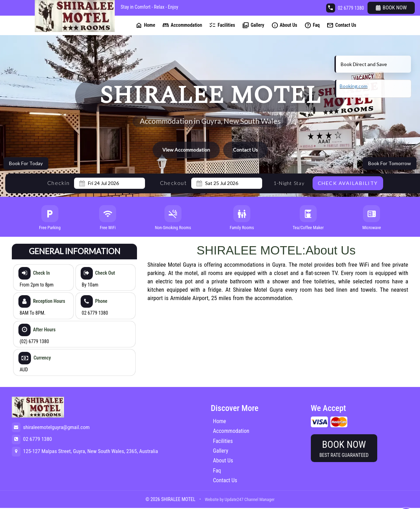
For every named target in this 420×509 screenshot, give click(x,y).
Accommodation (182, 25)
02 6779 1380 (351, 8)
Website (212, 499)
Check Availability (348, 183)
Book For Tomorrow (390, 163)
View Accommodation (186, 150)
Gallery (253, 25)
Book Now (391, 8)
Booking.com (354, 86)
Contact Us (341, 25)
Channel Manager (260, 499)
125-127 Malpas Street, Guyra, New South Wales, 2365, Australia (90, 451)
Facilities (222, 25)
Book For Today (26, 163)
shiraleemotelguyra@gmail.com (56, 427)
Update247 (234, 499)
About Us (284, 25)
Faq (312, 25)
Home (145, 25)
